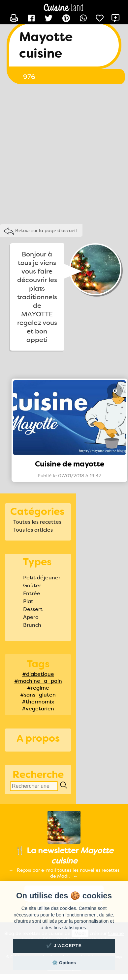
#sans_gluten (38, 695)
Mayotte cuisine (46, 45)
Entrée (32, 593)
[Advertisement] (62, 153)
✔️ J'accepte (64, 946)
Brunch (32, 625)
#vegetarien (38, 709)
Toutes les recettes (37, 522)
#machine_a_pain (38, 681)
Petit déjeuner (42, 578)
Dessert (33, 609)
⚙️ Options (64, 963)
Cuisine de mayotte (70, 464)
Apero (31, 617)
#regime (38, 688)
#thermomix (38, 702)
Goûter (32, 585)
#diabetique (38, 674)
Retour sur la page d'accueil (46, 230)
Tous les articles (33, 530)
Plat (28, 601)
